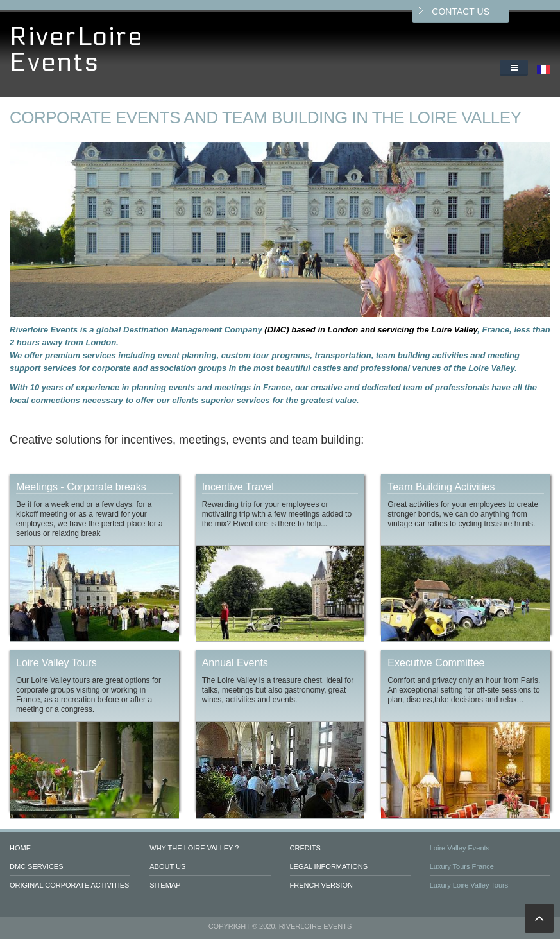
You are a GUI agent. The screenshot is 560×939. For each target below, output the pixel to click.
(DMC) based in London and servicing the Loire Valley (371, 330)
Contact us (461, 12)
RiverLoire (77, 37)
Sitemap (165, 885)
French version (321, 885)
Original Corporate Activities (69, 885)
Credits (305, 848)
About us (167, 866)
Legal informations (329, 866)
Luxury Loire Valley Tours (469, 885)
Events (55, 63)
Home (20, 848)
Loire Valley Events (460, 848)
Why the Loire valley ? (194, 848)
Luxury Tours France (462, 866)
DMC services (37, 866)
